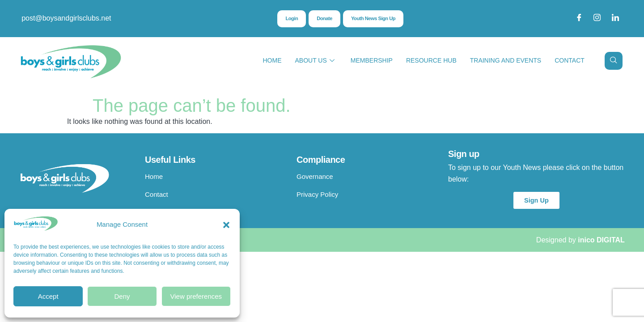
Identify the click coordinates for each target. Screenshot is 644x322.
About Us (314, 61)
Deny (122, 296)
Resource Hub (431, 60)
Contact (570, 60)
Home (272, 60)
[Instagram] (597, 18)
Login (289, 19)
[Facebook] (579, 18)
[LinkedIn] (615, 18)
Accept (48, 296)
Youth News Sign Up (374, 19)
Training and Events (506, 60)
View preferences (196, 296)
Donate (323, 19)
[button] (226, 225)
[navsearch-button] (614, 61)
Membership (372, 60)
